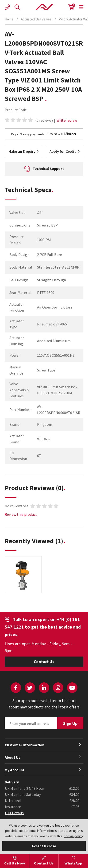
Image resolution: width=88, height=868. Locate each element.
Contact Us (44, 662)
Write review (67, 120)
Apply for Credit (65, 151)
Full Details (14, 813)
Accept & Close (44, 846)
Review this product (21, 514)
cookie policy (73, 836)
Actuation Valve (44, 7)
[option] (23, 577)
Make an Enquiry (23, 151)
